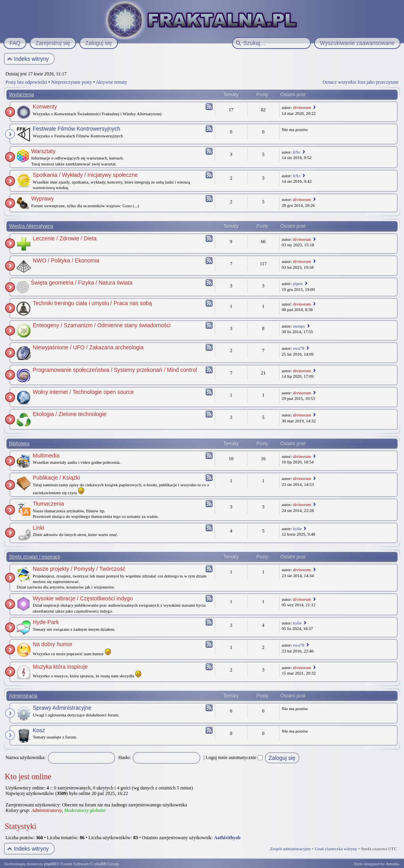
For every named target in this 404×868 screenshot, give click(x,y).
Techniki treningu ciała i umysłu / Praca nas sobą (92, 303)
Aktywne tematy (112, 82)
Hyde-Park (46, 622)
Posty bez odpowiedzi (26, 82)
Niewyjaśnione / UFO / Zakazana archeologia (88, 347)
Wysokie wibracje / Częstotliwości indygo (83, 598)
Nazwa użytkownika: (26, 757)
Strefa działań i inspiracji (35, 557)
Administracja (23, 696)
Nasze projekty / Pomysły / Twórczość (79, 569)
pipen (297, 283)
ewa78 (298, 348)
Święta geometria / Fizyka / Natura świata (82, 283)
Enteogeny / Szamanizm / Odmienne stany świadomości (102, 325)
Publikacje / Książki (56, 478)
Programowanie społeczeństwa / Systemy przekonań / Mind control (115, 370)
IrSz (296, 152)
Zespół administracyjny (291, 849)
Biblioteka (19, 444)
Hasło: (124, 757)
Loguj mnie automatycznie (234, 757)
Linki (38, 528)
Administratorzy (47, 810)
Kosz (39, 730)
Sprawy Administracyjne (62, 708)
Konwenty (45, 107)
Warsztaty (43, 151)
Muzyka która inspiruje (60, 667)
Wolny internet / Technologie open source (83, 392)
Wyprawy (42, 199)
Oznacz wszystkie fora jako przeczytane (360, 82)
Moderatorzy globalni (85, 810)
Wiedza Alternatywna (31, 226)
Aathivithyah (227, 838)
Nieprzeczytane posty (72, 82)
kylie (297, 529)
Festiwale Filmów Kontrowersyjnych (77, 129)
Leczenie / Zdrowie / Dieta (65, 238)
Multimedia (46, 456)
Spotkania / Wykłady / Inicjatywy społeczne (85, 175)
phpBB (50, 864)
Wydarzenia (22, 95)
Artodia (393, 864)
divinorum (302, 107)
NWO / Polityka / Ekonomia (66, 261)
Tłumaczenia (48, 504)
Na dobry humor (52, 644)
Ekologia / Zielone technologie (70, 414)
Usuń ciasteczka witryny (336, 849)
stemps (299, 326)
